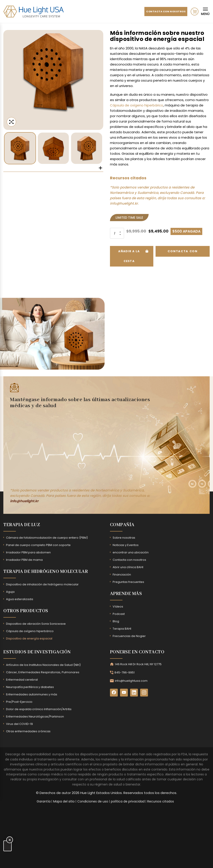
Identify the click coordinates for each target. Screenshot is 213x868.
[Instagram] (144, 692)
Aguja (10, 591)
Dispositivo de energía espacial (29, 638)
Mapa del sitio (64, 801)
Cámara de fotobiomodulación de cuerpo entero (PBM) (47, 537)
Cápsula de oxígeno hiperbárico (137, 105)
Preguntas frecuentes (128, 581)
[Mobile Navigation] (205, 11)
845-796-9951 (124, 672)
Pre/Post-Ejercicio (19, 701)
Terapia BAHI (122, 628)
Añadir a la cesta (129, 255)
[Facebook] (114, 692)
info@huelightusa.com (131, 680)
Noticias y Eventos (126, 544)
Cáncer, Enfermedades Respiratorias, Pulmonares (43, 672)
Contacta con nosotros (161, 11)
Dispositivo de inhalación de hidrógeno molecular (42, 584)
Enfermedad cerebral (22, 679)
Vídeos (118, 606)
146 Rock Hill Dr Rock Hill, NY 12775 (138, 664)
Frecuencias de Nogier (129, 635)
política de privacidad (128, 801)
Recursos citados (161, 801)
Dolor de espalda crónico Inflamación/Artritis (39, 708)
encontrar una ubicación (131, 552)
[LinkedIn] (134, 692)
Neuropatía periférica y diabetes (30, 686)
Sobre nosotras (124, 537)
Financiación (122, 574)
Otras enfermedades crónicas (28, 731)
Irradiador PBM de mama (24, 559)
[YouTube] (124, 692)
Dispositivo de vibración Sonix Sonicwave (36, 623)
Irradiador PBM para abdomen (28, 552)
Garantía (44, 801)
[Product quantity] (117, 233)
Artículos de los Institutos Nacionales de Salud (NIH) (43, 664)
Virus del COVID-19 (19, 723)
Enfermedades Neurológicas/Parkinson (35, 716)
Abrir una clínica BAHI (128, 566)
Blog (116, 621)
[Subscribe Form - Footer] (78, 447)
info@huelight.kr (124, 203)
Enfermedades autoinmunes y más (32, 694)
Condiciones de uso (93, 801)
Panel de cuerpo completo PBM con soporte (38, 544)
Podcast (119, 613)
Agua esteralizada (20, 598)
